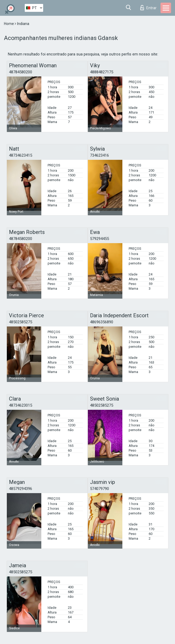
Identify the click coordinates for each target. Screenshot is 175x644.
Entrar (148, 8)
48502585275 (21, 322)
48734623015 (21, 405)
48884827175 (102, 72)
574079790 (99, 489)
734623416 (99, 155)
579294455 (99, 239)
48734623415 (21, 155)
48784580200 (21, 72)
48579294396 (21, 489)
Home (9, 24)
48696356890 (102, 322)
